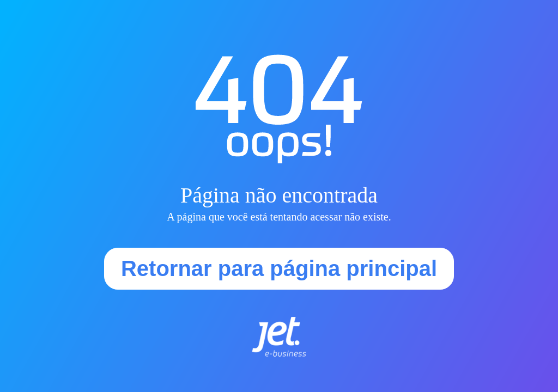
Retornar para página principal (279, 268)
